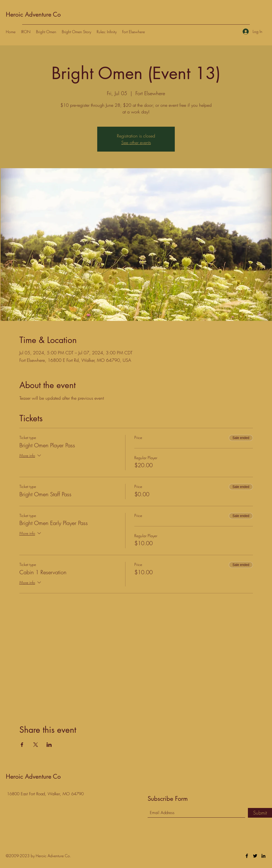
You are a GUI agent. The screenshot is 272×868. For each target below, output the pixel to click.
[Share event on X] (36, 745)
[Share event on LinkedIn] (49, 745)
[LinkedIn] (263, 856)
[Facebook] (247, 856)
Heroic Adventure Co (33, 14)
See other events (136, 142)
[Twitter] (255, 856)
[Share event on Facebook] (22, 745)
